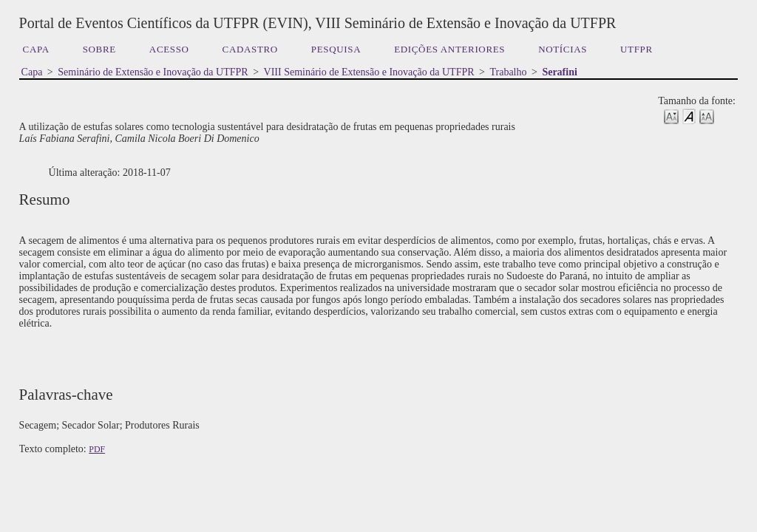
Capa (36, 49)
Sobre (99, 49)
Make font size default (689, 116)
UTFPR (637, 49)
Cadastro (250, 49)
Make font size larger (707, 116)
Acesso (169, 49)
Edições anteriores (449, 49)
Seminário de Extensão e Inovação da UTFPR (153, 72)
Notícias (563, 49)
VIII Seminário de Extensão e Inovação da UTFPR (369, 72)
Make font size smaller (671, 116)
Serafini (559, 72)
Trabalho (508, 72)
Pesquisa (336, 49)
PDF (97, 449)
